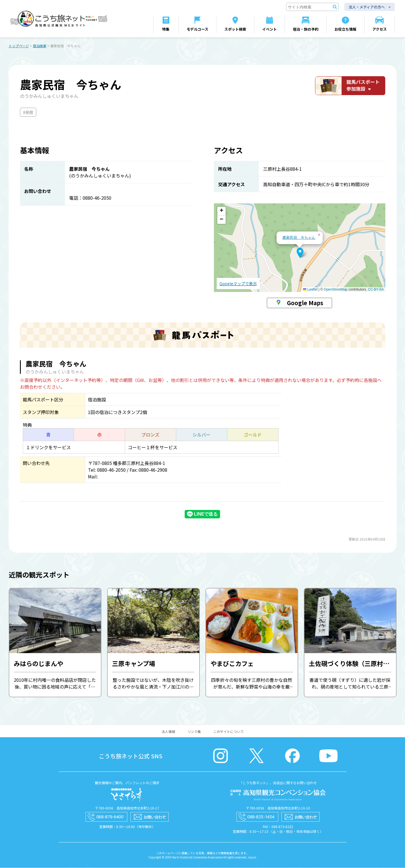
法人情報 (168, 732)
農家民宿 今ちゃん (299, 238)
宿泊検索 (40, 46)
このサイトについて (228, 732)
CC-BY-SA (376, 290)
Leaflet (310, 290)
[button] (300, 253)
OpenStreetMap (336, 290)
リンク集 (194, 732)
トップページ (19, 46)
